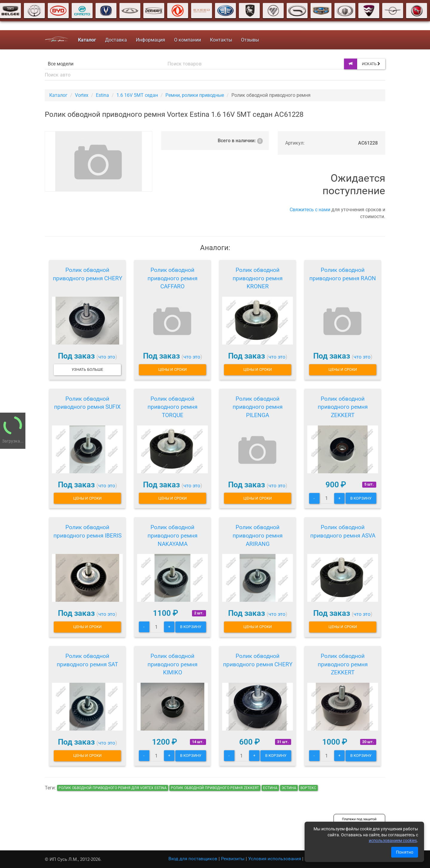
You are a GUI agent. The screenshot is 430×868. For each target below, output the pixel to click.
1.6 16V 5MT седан (137, 95)
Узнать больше (87, 369)
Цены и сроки (172, 369)
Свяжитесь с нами (310, 210)
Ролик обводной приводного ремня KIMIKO (172, 664)
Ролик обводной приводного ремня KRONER (258, 278)
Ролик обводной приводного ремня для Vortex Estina (113, 788)
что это (107, 357)
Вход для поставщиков (193, 859)
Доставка (116, 40)
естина (270, 788)
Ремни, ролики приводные (195, 95)
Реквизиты (233, 859)
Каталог (58, 95)
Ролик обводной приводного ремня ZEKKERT (343, 407)
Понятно (405, 852)
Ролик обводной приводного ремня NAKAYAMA (172, 536)
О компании (188, 40)
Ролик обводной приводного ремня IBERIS (87, 531)
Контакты (221, 40)
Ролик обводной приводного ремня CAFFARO (172, 278)
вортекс (308, 788)
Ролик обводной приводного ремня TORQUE (172, 407)
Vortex (82, 95)
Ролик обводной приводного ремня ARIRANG (258, 536)
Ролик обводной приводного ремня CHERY (87, 274)
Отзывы (250, 40)
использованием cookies (393, 841)
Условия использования (275, 859)
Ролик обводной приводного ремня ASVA (343, 531)
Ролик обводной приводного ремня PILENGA (258, 407)
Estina (102, 95)
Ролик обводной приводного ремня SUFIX (87, 403)
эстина (289, 788)
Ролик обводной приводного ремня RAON (343, 274)
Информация (150, 40)
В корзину (361, 498)
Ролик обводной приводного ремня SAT (87, 660)
